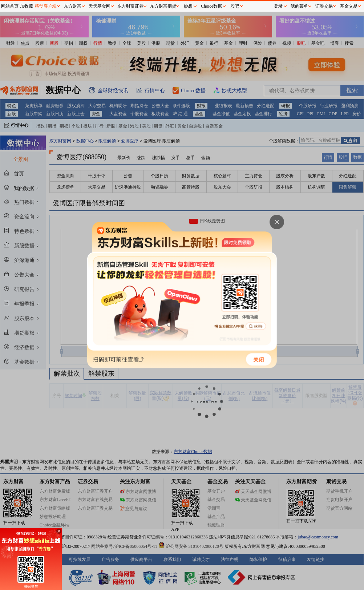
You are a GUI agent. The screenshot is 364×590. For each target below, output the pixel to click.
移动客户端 (46, 6)
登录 (278, 6)
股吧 (235, 6)
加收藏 (27, 6)
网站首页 (10, 6)
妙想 (188, 6)
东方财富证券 (130, 6)
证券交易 (324, 6)
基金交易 (349, 6)
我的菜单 (299, 6)
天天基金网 (100, 6)
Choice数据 (211, 6)
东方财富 (73, 6)
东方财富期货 (163, 6)
